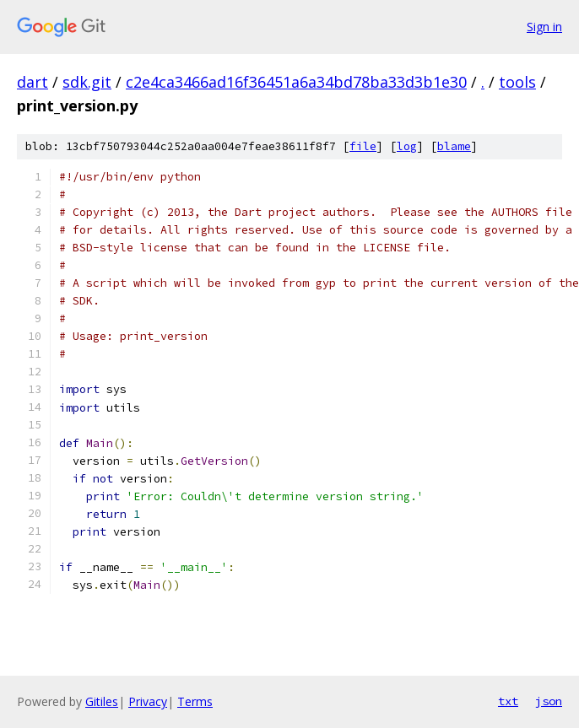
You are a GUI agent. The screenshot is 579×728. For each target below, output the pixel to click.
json (549, 701)
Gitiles (102, 701)
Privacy (148, 701)
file (363, 146)
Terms (195, 701)
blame (454, 146)
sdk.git (87, 82)
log (407, 146)
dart (32, 82)
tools (517, 82)
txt (508, 701)
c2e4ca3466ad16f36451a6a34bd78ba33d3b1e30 (296, 82)
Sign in (544, 27)
